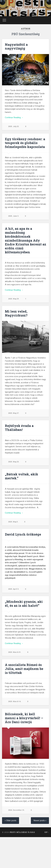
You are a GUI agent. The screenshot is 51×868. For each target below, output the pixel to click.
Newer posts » (40, 821)
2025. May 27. (14, 413)
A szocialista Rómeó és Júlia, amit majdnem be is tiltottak (24, 669)
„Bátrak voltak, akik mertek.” (21, 476)
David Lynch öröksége (23, 534)
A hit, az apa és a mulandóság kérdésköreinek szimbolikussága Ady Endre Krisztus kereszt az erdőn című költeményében (26, 240)
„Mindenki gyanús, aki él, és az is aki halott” (24, 604)
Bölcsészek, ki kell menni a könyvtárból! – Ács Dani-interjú (24, 718)
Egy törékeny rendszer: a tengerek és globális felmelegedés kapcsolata (25, 143)
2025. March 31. (15, 652)
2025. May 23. (14, 462)
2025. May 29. (14, 299)
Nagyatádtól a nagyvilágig (16, 46)
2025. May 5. (13, 522)
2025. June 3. (14, 216)
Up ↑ (47, 832)
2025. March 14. (15, 701)
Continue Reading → (14, 117)
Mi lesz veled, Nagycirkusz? (16, 313)
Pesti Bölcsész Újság (26, 8)
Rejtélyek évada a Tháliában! (19, 428)
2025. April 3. (14, 589)
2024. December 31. (16, 810)
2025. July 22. (14, 126)
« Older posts (11, 821)
